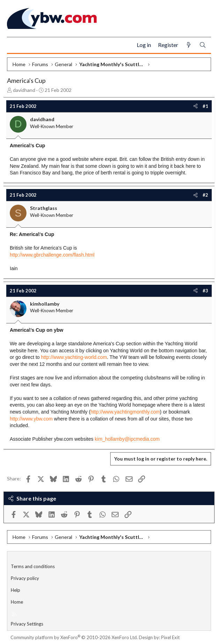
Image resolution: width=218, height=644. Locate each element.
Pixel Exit (170, 637)
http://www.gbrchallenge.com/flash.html (52, 255)
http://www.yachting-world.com (74, 357)
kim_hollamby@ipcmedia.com (127, 439)
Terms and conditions (33, 566)
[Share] (196, 106)
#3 (205, 291)
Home (17, 602)
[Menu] (15, 45)
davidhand (24, 90)
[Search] (203, 45)
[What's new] (189, 45)
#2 (205, 195)
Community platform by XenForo (74, 637)
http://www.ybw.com (31, 419)
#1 (205, 106)
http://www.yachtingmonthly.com (125, 412)
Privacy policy (25, 578)
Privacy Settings (27, 624)
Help (16, 590)
